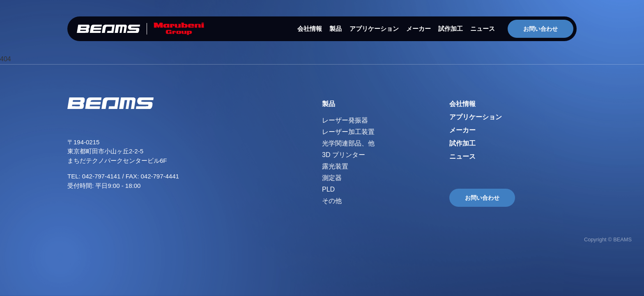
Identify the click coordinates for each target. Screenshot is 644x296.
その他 (332, 201)
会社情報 (310, 29)
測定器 (332, 178)
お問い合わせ (540, 29)
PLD (328, 189)
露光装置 (335, 166)
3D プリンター (344, 155)
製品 (336, 29)
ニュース (483, 29)
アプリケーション (374, 29)
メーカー (419, 29)
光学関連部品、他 (348, 143)
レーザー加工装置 (348, 132)
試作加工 (451, 29)
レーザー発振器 (345, 120)
